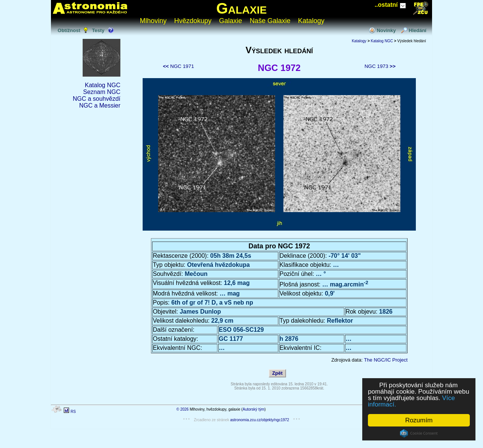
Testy (98, 30)
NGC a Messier (100, 105)
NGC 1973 (380, 66)
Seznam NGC (102, 92)
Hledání (418, 30)
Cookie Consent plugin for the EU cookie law (419, 433)
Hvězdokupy (193, 21)
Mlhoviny (153, 21)
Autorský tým (254, 409)
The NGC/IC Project (386, 360)
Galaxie (241, 8)
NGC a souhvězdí (97, 99)
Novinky (386, 30)
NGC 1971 (178, 66)
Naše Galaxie (270, 21)
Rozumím (419, 420)
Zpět (277, 373)
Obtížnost (69, 30)
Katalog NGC (103, 85)
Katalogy (311, 21)
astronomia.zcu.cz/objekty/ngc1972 (260, 420)
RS (73, 412)
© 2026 (183, 409)
